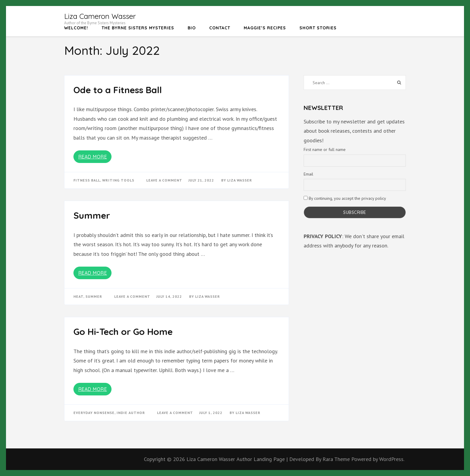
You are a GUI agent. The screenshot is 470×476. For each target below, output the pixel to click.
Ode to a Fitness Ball (118, 90)
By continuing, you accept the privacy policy (345, 198)
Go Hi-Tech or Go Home (123, 332)
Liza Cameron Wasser (100, 16)
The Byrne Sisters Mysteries (138, 28)
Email (308, 174)
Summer (92, 215)
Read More (93, 157)
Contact (220, 28)
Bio (192, 28)
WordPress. (392, 459)
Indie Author (131, 413)
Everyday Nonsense (94, 413)
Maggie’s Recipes (265, 28)
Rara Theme (337, 459)
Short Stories (318, 28)
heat (78, 296)
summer (94, 296)
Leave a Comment (164, 180)
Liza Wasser (240, 180)
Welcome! (76, 28)
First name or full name (325, 149)
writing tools (118, 180)
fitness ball (87, 180)
